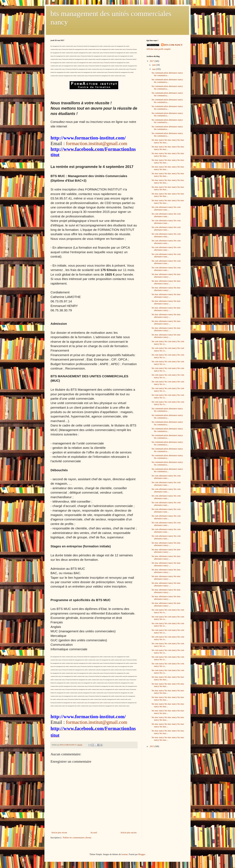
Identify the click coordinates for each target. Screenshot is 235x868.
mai (154, 69)
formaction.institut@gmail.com (97, 143)
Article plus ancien (128, 833)
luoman (125, 854)
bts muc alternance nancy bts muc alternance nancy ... (166, 276)
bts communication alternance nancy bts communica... (167, 74)
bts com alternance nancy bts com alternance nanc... (166, 208)
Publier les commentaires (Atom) (77, 838)
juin (154, 65)
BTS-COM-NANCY (173, 45)
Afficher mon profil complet (159, 49)
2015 (152, 746)
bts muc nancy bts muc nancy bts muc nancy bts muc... (168, 141)
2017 (152, 61)
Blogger (142, 854)
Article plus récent (59, 833)
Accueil (94, 833)
